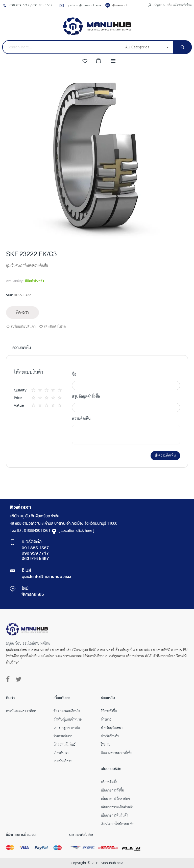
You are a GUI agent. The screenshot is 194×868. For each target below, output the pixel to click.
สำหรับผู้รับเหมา (112, 728)
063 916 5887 (35, 559)
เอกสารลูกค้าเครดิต (67, 728)
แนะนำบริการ (63, 762)
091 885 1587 (35, 548)
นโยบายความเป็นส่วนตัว (117, 808)
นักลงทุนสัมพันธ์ (65, 745)
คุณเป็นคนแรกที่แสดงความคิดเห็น (27, 266)
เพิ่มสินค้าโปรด (52, 327)
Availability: (15, 281)
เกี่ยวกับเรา (61, 753)
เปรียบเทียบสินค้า (21, 327)
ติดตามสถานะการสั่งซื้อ (117, 753)
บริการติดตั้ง (109, 783)
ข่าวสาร (106, 720)
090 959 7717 (35, 554)
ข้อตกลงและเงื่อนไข (67, 712)
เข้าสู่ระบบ (160, 5)
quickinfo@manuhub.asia (46, 577)
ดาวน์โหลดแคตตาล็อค (21, 712)
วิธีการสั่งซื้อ (109, 712)
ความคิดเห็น (22, 348)
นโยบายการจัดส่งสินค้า (116, 799)
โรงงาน (105, 745)
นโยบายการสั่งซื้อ (112, 791)
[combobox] (62, 47)
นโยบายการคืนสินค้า (114, 816)
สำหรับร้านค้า (110, 737)
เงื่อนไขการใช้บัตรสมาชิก (118, 824)
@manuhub (120, 5)
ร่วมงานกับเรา (63, 737)
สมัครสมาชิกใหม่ (183, 5)
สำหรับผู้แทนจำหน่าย (68, 720)
